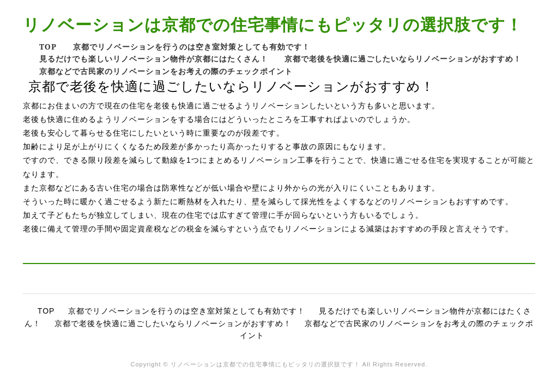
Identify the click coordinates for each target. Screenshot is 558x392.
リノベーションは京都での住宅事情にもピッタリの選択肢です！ (273, 24)
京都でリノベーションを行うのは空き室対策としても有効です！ (192, 47)
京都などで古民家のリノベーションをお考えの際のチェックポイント (166, 71)
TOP (48, 47)
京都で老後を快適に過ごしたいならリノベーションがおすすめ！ (403, 59)
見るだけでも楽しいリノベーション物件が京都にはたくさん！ (154, 59)
